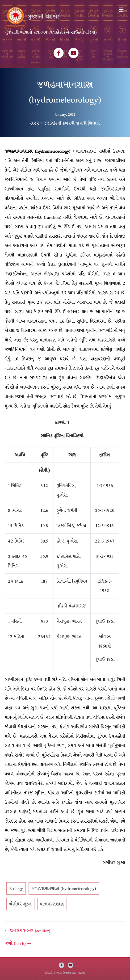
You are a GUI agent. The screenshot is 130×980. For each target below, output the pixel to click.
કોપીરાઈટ (49, 973)
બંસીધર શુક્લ (20, 904)
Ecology (16, 888)
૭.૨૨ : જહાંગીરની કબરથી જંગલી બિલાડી (65, 123)
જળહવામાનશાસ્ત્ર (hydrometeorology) (64, 888)
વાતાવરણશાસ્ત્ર (52, 904)
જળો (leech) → (18, 943)
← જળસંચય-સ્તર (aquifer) (27, 931)
